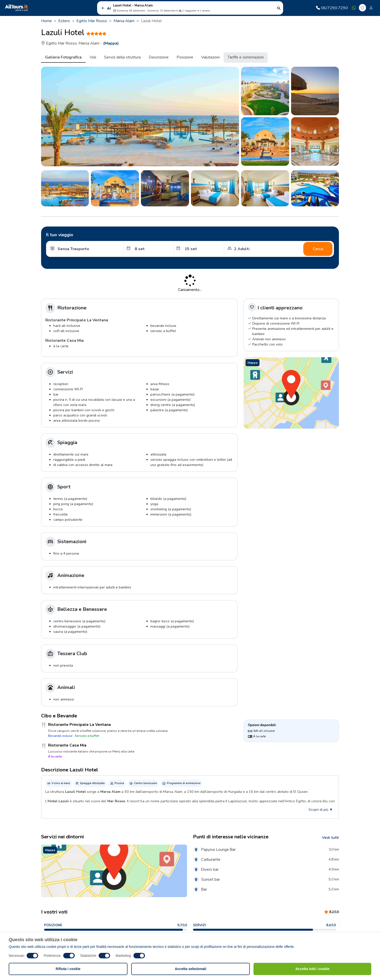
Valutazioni (210, 57)
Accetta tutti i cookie (312, 969)
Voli (93, 57)
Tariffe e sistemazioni (246, 57)
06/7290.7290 (332, 8)
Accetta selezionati (190, 969)
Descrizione (159, 57)
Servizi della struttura (122, 57)
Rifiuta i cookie (68, 969)
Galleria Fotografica (63, 57)
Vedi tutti (330, 838)
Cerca (318, 249)
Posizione (185, 57)
